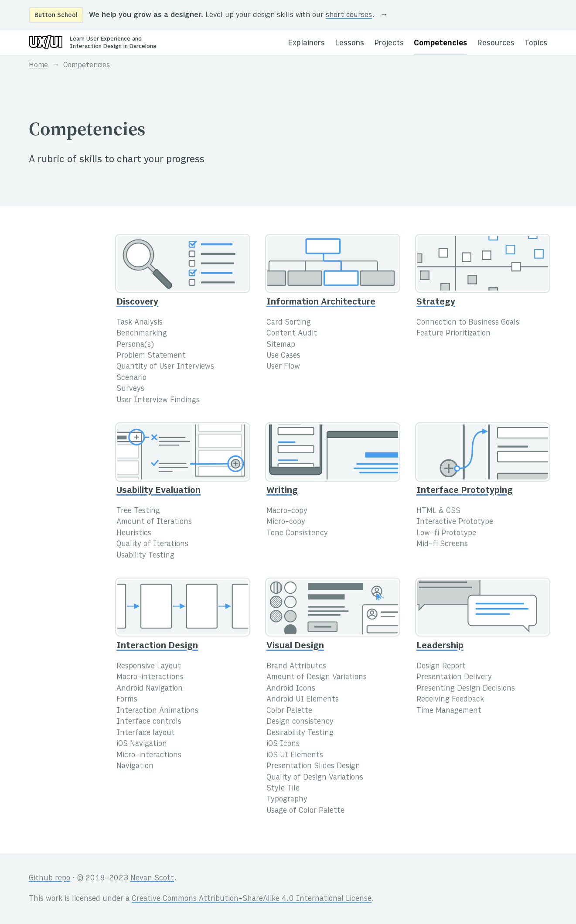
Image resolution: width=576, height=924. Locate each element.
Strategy (436, 303)
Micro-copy (286, 522)
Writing (282, 491)
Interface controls (149, 722)
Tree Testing (138, 511)
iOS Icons (283, 744)
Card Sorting (289, 323)
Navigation (135, 767)
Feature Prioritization (453, 334)
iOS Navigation (142, 744)
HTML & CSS (438, 511)
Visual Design (295, 646)
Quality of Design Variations (315, 778)
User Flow (283, 367)
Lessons (349, 44)
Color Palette (289, 711)
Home (38, 65)
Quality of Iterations (152, 544)
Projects (389, 44)
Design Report (441, 667)
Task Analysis (140, 323)
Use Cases (283, 356)
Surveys (130, 389)
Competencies (440, 44)
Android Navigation (150, 689)
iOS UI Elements (295, 756)
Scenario (131, 378)
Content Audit (292, 334)
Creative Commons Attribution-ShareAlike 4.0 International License (252, 899)
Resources (496, 44)
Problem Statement (151, 356)
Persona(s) (135, 345)
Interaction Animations (157, 711)
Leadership (440, 646)
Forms (127, 700)
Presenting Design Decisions (466, 689)
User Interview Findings (158, 400)
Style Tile (283, 789)
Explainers (306, 44)
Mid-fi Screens (442, 544)
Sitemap (281, 345)
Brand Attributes (296, 667)
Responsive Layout (149, 667)
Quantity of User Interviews (165, 367)
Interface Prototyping (465, 491)
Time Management (449, 711)
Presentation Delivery (454, 678)
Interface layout (146, 733)
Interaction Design (157, 646)
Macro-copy (287, 511)
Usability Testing (145, 556)
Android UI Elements (303, 700)
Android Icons (291, 689)
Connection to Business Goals (468, 323)
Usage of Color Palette (305, 811)
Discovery (137, 303)
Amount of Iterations (154, 522)
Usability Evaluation (158, 491)
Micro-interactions (149, 756)
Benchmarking (142, 334)
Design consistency (300, 722)
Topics (536, 44)
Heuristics (134, 534)
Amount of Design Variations (317, 678)
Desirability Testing (300, 733)
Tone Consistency (297, 534)
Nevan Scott (152, 879)
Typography (287, 800)
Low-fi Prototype (446, 534)
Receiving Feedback (450, 700)
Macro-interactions (150, 678)
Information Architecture (321, 303)
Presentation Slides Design (313, 767)
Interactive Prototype (455, 522)
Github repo (49, 879)
